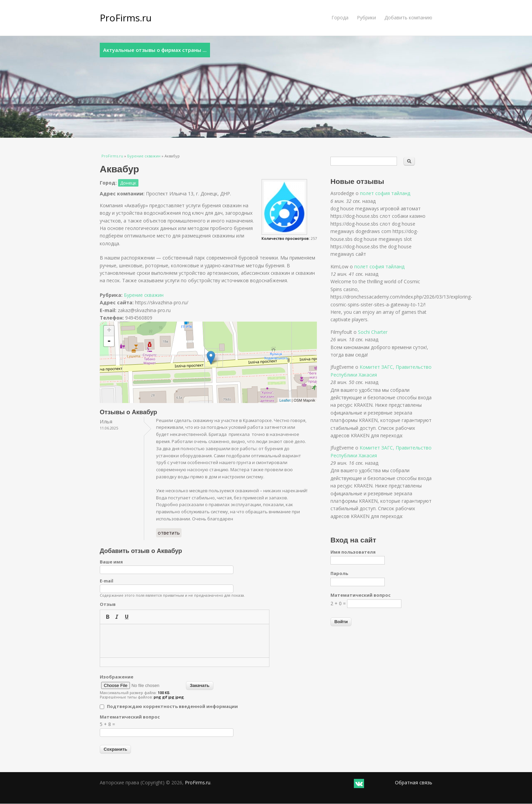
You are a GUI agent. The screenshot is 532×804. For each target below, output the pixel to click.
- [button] (109, 341)
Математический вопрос (130, 717)
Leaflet (285, 400)
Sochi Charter (373, 332)
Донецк (128, 183)
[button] (108, 617)
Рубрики (366, 17)
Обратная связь (414, 782)
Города (340, 17)
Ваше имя (111, 562)
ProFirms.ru (126, 18)
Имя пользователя (353, 552)
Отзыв (108, 604)
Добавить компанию (408, 17)
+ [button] (109, 331)
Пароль (339, 573)
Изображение (117, 677)
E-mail (107, 581)
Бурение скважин (144, 156)
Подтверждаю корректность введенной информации (172, 706)
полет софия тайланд (385, 193)
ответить (169, 533)
